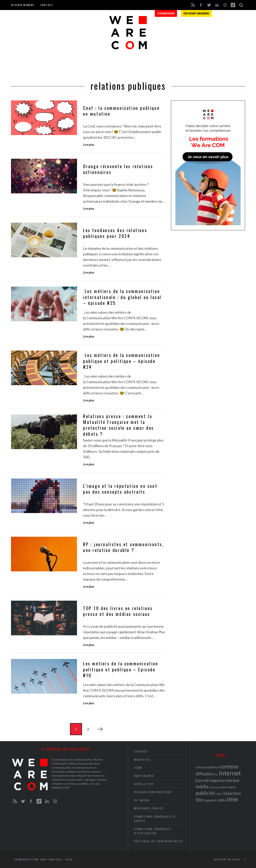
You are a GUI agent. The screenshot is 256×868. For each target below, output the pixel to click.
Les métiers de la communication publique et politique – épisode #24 (121, 361)
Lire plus (89, 145)
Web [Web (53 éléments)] (232, 799)
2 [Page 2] (88, 729)
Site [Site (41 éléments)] (199, 800)
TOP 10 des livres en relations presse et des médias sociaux (118, 611)
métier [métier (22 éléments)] (223, 787)
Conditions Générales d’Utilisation (152, 831)
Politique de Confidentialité (159, 841)
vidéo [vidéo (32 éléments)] (222, 800)
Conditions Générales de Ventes (155, 818)
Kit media (142, 800)
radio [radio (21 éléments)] (218, 794)
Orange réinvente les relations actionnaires (118, 169)
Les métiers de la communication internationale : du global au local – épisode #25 (122, 297)
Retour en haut (231, 860)
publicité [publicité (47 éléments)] (205, 793)
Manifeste (142, 759)
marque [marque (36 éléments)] (232, 780)
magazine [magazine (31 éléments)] (217, 780)
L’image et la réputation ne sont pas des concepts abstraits (120, 489)
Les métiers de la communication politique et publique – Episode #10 (121, 669)
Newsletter (144, 784)
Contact (47, 5)
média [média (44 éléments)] (202, 786)
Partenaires (144, 776)
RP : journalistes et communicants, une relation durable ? (123, 547)
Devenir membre (23, 5)
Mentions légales (149, 808)
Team (138, 767)
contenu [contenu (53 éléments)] (229, 766)
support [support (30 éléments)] (210, 800)
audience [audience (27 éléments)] (212, 767)
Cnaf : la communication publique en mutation (121, 111)
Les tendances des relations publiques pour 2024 (115, 233)
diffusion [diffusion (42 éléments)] (205, 774)
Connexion (166, 13)
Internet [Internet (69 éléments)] (230, 773)
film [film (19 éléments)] (216, 775)
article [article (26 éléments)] (200, 767)
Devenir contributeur (153, 792)
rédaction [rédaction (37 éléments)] (231, 793)
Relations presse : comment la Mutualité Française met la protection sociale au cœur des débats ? (118, 425)
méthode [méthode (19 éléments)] (214, 787)
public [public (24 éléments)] (232, 787)
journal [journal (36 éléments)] (202, 780)
